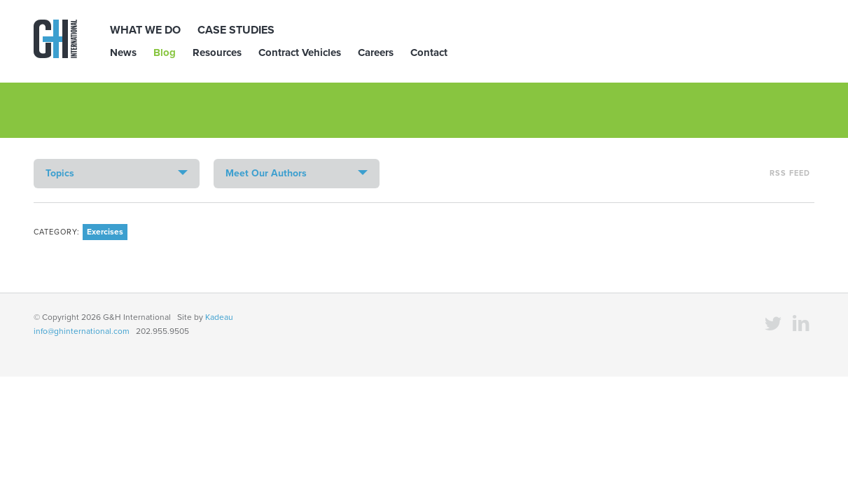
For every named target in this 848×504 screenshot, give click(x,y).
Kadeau (219, 317)
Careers (376, 52)
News (123, 52)
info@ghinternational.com (82, 331)
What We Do (145, 30)
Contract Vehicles (300, 52)
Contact (429, 52)
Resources (217, 52)
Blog (165, 52)
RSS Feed (790, 173)
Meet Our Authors (266, 173)
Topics (60, 173)
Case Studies (236, 30)
